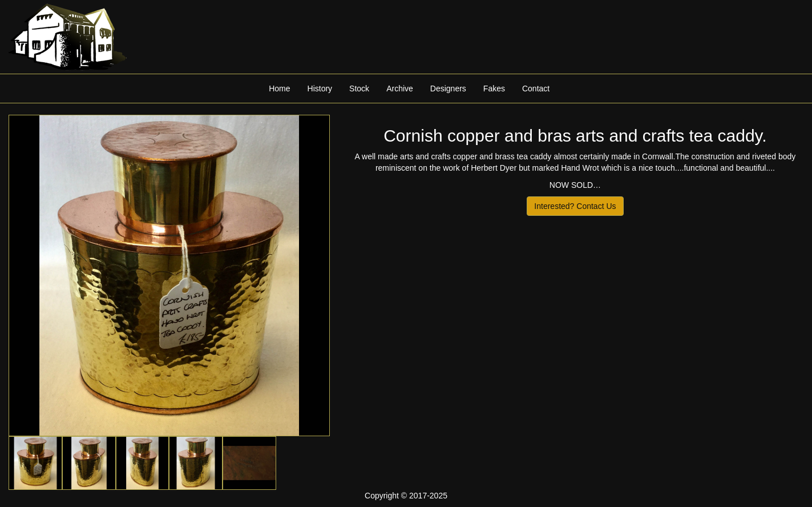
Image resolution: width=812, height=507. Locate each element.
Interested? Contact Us (575, 206)
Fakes (494, 88)
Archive (400, 88)
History (320, 88)
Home (279, 88)
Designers (448, 88)
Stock (359, 88)
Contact (536, 88)
